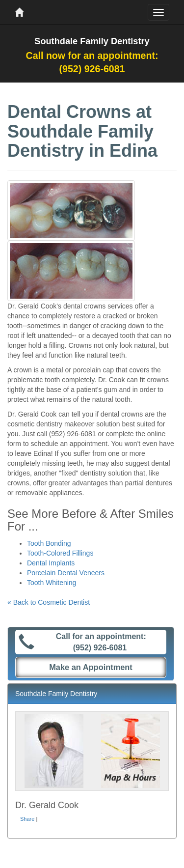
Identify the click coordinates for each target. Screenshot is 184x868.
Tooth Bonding (49, 543)
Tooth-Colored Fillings (60, 553)
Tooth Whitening (52, 583)
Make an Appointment (91, 667)
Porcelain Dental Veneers (66, 573)
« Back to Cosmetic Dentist (49, 602)
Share (27, 819)
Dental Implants (51, 563)
